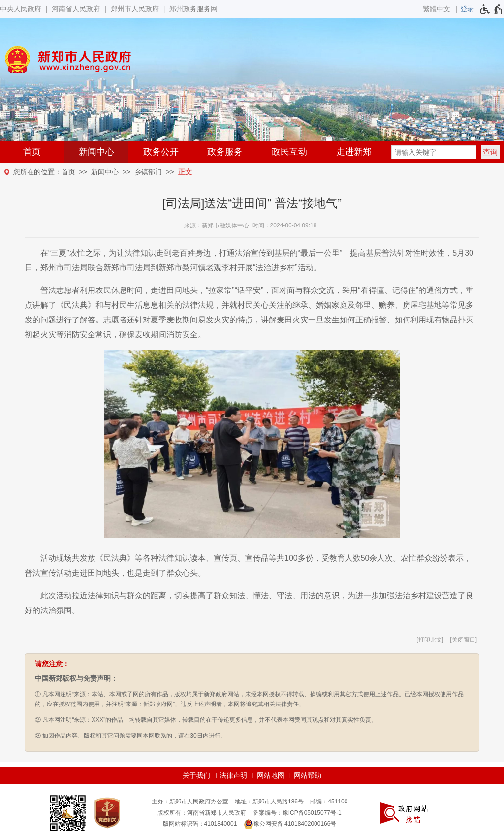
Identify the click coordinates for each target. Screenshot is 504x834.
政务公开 (161, 152)
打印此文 (430, 640)
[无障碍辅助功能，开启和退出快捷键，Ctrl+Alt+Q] (491, 9)
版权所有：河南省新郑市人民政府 (202, 813)
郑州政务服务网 (193, 9)
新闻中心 (96, 152)
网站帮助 (308, 775)
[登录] (467, 9)
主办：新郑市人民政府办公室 (190, 802)
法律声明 (233, 775)
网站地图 (271, 775)
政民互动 (289, 152)
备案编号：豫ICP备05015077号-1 (297, 813)
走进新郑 (354, 152)
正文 (185, 172)
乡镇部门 (148, 172)
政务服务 (225, 152)
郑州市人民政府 (135, 9)
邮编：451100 (329, 802)
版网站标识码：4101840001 (200, 824)
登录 (467, 9)
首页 (32, 152)
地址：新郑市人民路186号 (269, 802)
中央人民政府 (21, 9)
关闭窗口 (464, 640)
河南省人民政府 (76, 9)
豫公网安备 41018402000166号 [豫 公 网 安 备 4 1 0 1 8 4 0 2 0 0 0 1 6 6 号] (290, 824)
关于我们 (196, 775)
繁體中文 (437, 9)
